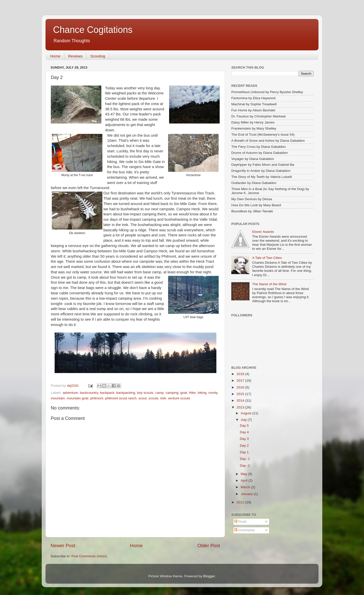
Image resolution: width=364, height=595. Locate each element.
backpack (107, 393)
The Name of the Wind (269, 284)
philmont (97, 398)
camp (159, 393)
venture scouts (179, 398)
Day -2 (245, 466)
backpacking (126, 393)
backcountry (89, 393)
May (244, 474)
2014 (241, 401)
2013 (241, 407)
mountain (58, 398)
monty (213, 393)
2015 (241, 394)
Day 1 (244, 452)
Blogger (209, 576)
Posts (241, 521)
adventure (70, 393)
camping (172, 393)
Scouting (98, 56)
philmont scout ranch (121, 398)
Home (55, 56)
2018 (241, 374)
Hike (192, 393)
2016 (241, 387)
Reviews (75, 56)
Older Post (209, 546)
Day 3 (244, 439)
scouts (154, 398)
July (244, 420)
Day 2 (244, 446)
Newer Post (63, 546)
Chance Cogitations (93, 30)
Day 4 (244, 432)
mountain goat (78, 398)
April (245, 480)
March (246, 487)
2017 (241, 381)
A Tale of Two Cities (267, 258)
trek (163, 398)
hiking (202, 393)
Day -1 (245, 459)
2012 (241, 502)
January (247, 494)
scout (143, 398)
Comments (245, 530)
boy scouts (145, 393)
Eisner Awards (263, 232)
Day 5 (244, 426)
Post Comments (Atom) (89, 556)
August (246, 413)
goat (184, 393)
